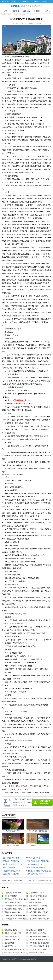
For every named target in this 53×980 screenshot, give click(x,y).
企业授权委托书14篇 (35, 864)
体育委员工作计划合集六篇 (39, 943)
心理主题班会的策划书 (38, 953)
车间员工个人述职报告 (11, 861)
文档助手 (14, 959)
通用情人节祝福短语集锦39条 (40, 940)
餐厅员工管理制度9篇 (15, 881)
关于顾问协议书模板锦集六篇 (15, 899)
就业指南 (26, 11)
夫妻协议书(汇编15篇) (12, 902)
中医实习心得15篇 (34, 858)
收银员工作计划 (10, 946)
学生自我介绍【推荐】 (13, 936)
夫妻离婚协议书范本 (37, 893)
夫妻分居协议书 (35, 902)
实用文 (48, 11)
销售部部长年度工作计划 (36, 868)
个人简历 (5, 2)
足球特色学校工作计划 (38, 949)
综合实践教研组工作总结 (12, 858)
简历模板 (25, 2)
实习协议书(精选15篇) (37, 909)
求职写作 (16, 11)
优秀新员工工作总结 (12, 940)
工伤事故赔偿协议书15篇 (12, 871)
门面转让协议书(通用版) (38, 906)
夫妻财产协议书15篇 (37, 899)
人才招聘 (37, 11)
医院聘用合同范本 (9, 868)
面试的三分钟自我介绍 (11, 874)
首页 (5, 11)
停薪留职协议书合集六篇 (38, 896)
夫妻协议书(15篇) (11, 896)
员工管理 (22, 15)
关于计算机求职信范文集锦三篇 (41, 946)
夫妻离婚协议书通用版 (13, 893)
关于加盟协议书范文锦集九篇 (15, 919)
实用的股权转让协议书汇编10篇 (16, 915)
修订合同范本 (9, 943)
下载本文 (39, 23)
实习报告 (35, 2)
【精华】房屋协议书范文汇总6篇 (39, 871)
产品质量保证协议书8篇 (38, 915)
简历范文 (15, 2)
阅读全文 (32, 23)
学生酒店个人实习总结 (38, 933)
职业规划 (45, 2)
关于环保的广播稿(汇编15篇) (15, 949)
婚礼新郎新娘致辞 (11, 930)
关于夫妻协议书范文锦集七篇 (15, 906)
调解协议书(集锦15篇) (12, 912)
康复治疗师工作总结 (35, 874)
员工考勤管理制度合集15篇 (42, 881)
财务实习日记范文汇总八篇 (12, 864)
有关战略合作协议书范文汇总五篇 (17, 909)
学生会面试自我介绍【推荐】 (15, 953)
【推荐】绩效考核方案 (13, 933)
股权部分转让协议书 (37, 930)
